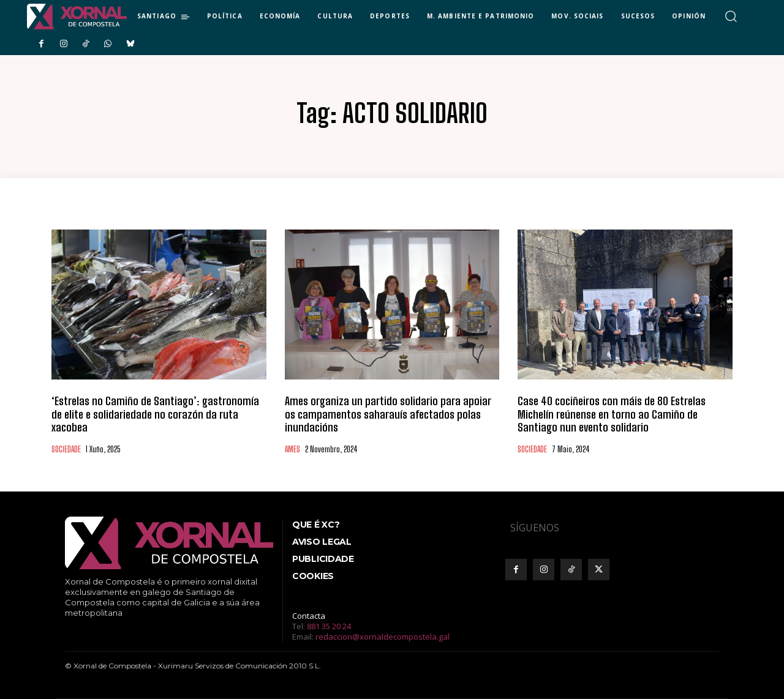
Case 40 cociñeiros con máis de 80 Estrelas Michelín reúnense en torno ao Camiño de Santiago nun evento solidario (612, 414)
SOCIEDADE (66, 450)
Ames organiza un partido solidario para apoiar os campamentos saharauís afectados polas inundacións (388, 414)
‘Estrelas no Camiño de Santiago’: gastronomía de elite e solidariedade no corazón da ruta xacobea (155, 414)
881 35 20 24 (329, 626)
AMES (292, 450)
